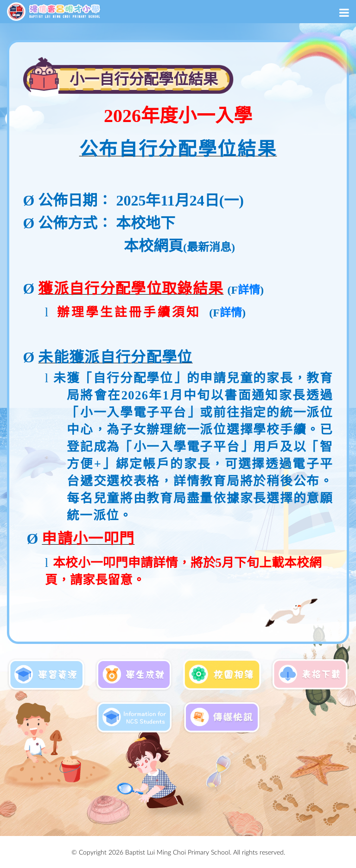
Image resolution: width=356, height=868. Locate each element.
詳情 (249, 290)
